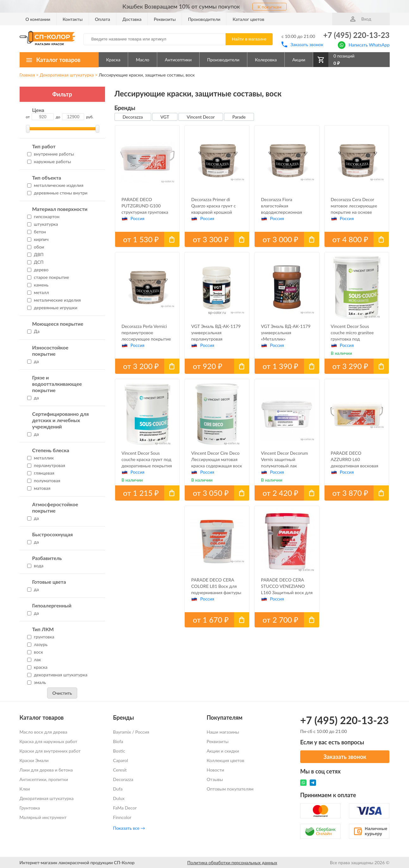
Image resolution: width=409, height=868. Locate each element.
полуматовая (44, 480)
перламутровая (46, 465)
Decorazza (133, 117)
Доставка (132, 19)
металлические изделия (55, 185)
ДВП (35, 254)
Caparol (120, 760)
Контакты (73, 19)
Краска (113, 60)
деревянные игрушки (52, 308)
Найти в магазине (249, 39)
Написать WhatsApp (364, 44)
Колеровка (266, 60)
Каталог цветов (248, 19)
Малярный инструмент (43, 817)
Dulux (119, 798)
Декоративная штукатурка (67, 75)
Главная (27, 75)
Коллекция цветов (225, 760)
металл (38, 292)
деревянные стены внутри (57, 193)
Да (34, 331)
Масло (143, 60)
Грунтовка (30, 808)
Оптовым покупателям (230, 789)
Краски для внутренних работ (50, 751)
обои (36, 247)
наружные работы (49, 161)
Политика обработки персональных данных (232, 862)
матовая (39, 488)
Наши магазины (223, 732)
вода (35, 566)
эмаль (37, 682)
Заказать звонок (302, 44)
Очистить (62, 693)
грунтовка (41, 637)
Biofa (118, 741)
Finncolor (122, 817)
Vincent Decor (201, 117)
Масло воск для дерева (43, 732)
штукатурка (43, 224)
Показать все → (129, 828)
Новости (215, 770)
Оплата (102, 19)
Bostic (119, 751)
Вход (361, 19)
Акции (299, 60)
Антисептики (178, 60)
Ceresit (120, 770)
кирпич (38, 239)
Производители (204, 19)
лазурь (37, 644)
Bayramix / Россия (131, 732)
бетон (37, 232)
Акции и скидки (223, 751)
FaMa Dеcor (125, 808)
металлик (40, 458)
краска (37, 667)
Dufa (118, 789)
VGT (165, 117)
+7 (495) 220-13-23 (356, 35)
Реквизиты (165, 19)
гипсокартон (43, 216)
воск (35, 652)
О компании (38, 19)
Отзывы (215, 779)
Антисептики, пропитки (44, 779)
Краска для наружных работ (49, 741)
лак (34, 659)
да (33, 361)
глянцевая (41, 473)
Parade (239, 117)
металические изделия (54, 300)
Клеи (25, 789)
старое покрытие (48, 277)
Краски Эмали (34, 760)
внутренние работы (51, 154)
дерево (38, 270)
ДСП (35, 262)
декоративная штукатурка (57, 675)
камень (38, 285)
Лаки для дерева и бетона (46, 770)
